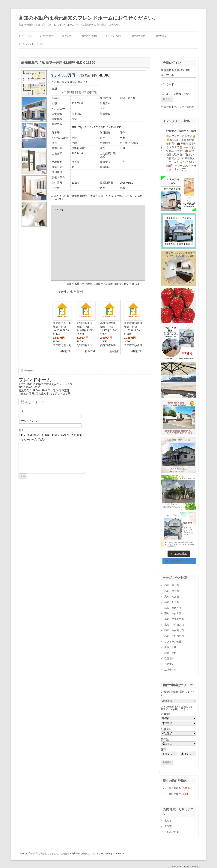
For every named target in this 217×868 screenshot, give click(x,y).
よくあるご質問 (113, 36)
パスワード (168, 84)
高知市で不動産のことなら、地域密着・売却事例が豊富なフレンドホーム (68, 854)
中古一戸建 (170, 647)
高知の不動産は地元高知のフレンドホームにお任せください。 (88, 18)
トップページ (25, 36)
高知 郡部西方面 (174, 636)
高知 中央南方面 (174, 630)
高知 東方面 (172, 585)
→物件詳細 (65, 351)
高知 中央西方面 (174, 625)
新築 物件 (170, 653)
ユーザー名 (168, 75)
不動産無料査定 (137, 36)
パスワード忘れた (184, 107)
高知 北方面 (172, 602)
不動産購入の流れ (88, 36)
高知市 (168, 821)
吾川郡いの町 (172, 832)
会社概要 (67, 36)
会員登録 (166, 107)
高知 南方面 (172, 597)
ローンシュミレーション (31, 44)
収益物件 (169, 658)
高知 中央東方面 (174, 619)
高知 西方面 (172, 591)
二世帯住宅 (170, 670)
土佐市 (168, 826)
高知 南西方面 (173, 608)
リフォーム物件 (173, 642)
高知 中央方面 (173, 613)
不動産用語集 (160, 36)
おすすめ (169, 664)
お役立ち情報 (47, 36)
